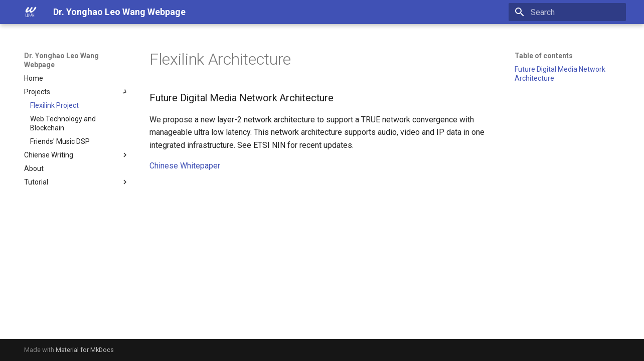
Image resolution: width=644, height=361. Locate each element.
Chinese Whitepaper (185, 166)
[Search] (567, 12)
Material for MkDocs (85, 350)
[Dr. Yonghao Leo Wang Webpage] (31, 12)
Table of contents (544, 56)
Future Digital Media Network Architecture (560, 74)
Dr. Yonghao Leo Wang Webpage (61, 60)
